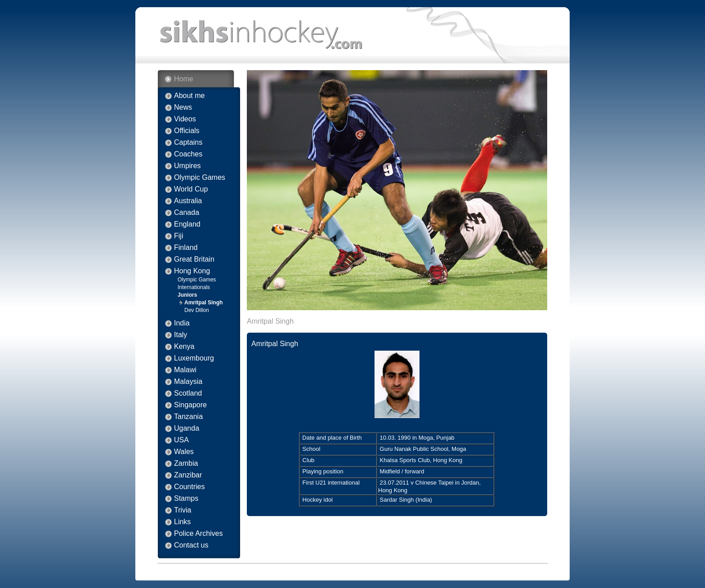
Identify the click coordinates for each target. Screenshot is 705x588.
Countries (189, 487)
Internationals (194, 287)
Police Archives (199, 534)
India (182, 323)
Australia (188, 201)
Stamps (186, 499)
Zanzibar (188, 475)
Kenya (184, 347)
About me (189, 96)
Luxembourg (194, 358)
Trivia (183, 510)
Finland (186, 248)
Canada (187, 213)
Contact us (191, 545)
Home (184, 79)
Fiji (178, 236)
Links (182, 522)
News (183, 107)
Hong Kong (192, 271)
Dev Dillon (197, 310)
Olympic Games (200, 178)
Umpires (187, 166)
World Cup (191, 189)
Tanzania (188, 417)
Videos (185, 119)
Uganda (187, 428)
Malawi (185, 370)
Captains (188, 143)
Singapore (190, 405)
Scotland (188, 393)
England (187, 224)
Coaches (188, 154)
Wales (184, 452)
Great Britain (194, 259)
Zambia (186, 463)
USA (181, 440)
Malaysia (188, 382)
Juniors (187, 295)
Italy (181, 335)
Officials (187, 131)
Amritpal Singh (203, 303)
